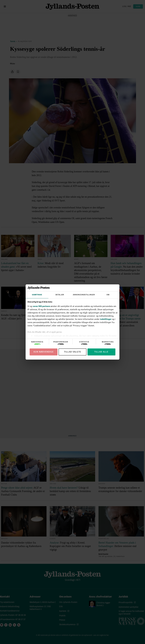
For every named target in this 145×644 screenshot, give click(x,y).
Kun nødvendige (44, 352)
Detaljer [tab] (60, 295)
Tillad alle (101, 352)
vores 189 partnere (41, 306)
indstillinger (106, 319)
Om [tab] (108, 295)
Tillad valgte (73, 352)
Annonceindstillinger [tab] (84, 295)
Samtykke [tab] (37, 295)
